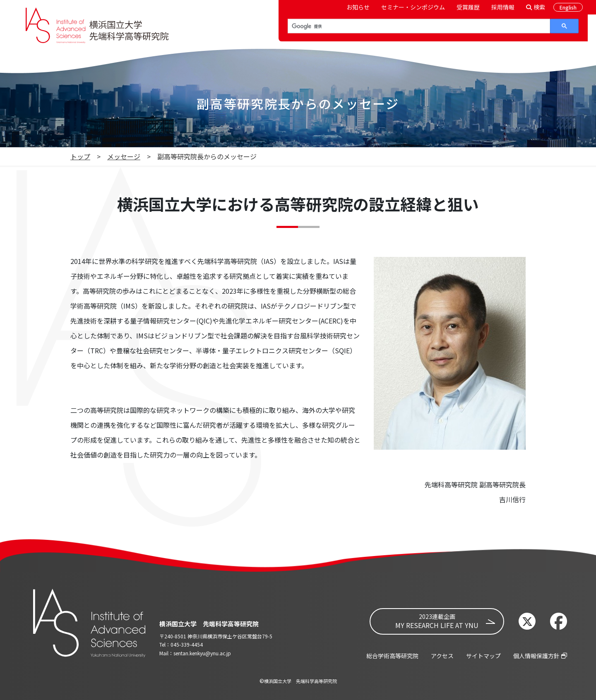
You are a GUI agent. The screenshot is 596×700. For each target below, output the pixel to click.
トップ (80, 156)
